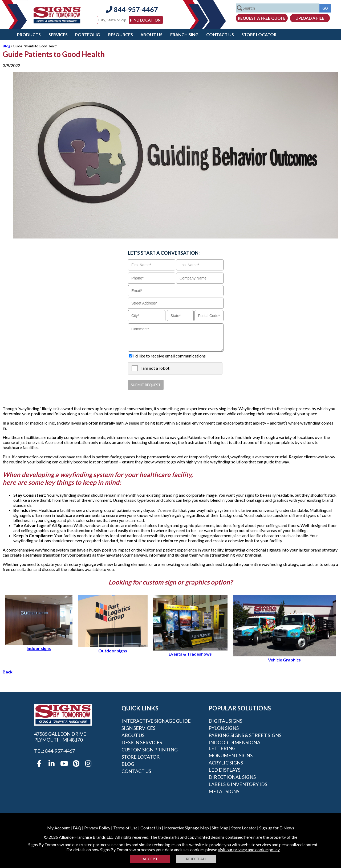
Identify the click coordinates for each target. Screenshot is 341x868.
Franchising (184, 34)
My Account (58, 828)
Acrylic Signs (226, 763)
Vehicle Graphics (284, 657)
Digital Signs (225, 721)
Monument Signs (231, 755)
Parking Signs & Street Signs (245, 735)
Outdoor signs (113, 648)
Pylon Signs (224, 728)
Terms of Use (125, 828)
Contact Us (220, 34)
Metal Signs (224, 791)
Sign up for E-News (277, 828)
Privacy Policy (97, 828)
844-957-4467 (132, 9)
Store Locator (259, 34)
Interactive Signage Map (186, 828)
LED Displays (224, 770)
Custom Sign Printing (150, 750)
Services (58, 34)
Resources (121, 34)
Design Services (142, 742)
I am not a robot (155, 368)
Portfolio (88, 34)
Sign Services (138, 728)
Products (29, 34)
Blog (7, 46)
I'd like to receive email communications (169, 356)
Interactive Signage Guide (156, 721)
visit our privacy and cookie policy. (249, 850)
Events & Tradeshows (190, 651)
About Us (151, 34)
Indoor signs (39, 646)
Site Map (220, 828)
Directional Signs (232, 777)
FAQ (77, 828)
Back (8, 672)
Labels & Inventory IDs (238, 784)
